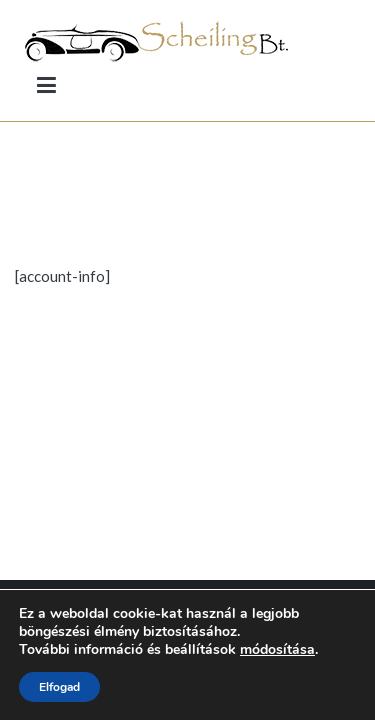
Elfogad (59, 687)
